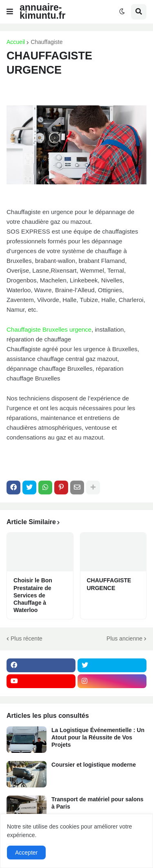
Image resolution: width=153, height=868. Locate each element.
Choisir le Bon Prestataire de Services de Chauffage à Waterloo (33, 595)
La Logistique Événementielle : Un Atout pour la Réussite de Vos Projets (98, 737)
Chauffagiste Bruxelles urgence (49, 329)
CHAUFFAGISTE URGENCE (109, 584)
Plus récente (27, 638)
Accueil (16, 42)
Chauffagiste (47, 42)
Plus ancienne (124, 638)
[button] (10, 12)
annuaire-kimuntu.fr (42, 11)
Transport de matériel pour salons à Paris (98, 803)
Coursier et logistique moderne (94, 765)
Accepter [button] (26, 853)
